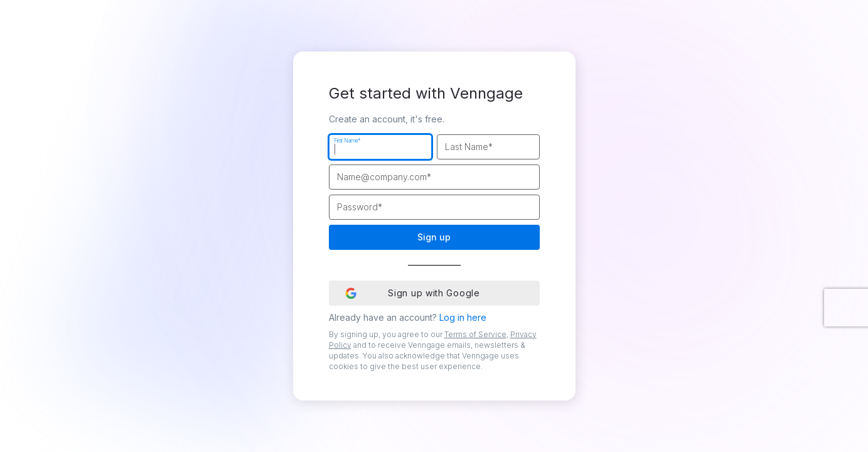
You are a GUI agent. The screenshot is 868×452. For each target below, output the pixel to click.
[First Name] (380, 147)
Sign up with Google (412, 293)
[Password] (434, 207)
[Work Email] (434, 177)
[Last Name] (488, 147)
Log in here (463, 317)
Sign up (434, 237)
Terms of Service (475, 334)
